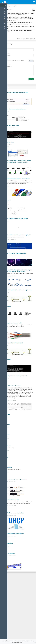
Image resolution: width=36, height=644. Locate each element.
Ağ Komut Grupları (12, 6)
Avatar (4, 58)
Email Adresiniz (6, 53)
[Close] (35, 642)
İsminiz (4, 47)
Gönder (31, 79)
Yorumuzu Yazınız (7, 64)
